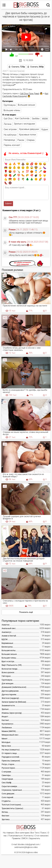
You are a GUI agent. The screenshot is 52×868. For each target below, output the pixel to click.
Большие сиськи (26, 105)
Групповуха (10, 105)
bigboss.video (32, 852)
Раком (21, 140)
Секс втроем (10, 129)
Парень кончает (12, 145)
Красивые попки (27, 135)
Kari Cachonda (22, 118)
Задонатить (35, 838)
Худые (45, 129)
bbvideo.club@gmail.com (28, 844)
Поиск (43, 833)
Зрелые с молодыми (24, 124)
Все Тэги (35, 833)
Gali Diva (8, 119)
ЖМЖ (45, 119)
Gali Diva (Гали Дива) (30, 94)
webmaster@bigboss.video (26, 847)
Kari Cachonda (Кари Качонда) (25, 95)
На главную (8, 833)
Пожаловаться (15, 836)
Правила (16, 838)
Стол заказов (41, 836)
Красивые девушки (29, 129)
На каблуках (10, 135)
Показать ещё (26, 612)
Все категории (22, 833)
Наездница (9, 140)
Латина (8, 124)
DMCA (25, 838)
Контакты (29, 836)
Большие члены (12, 110)
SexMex (36, 119)
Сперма (31, 140)
